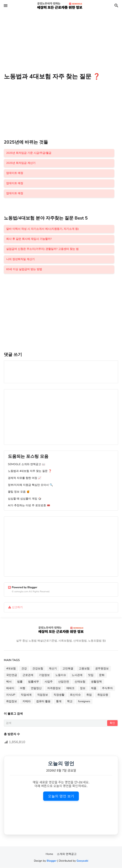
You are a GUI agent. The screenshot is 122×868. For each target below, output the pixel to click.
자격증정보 (54, 689)
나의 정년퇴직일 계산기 (20, 260)
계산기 (53, 669)
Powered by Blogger (23, 588)
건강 (24, 669)
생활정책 (96, 682)
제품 (94, 689)
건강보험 (38, 669)
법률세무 (34, 682)
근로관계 (28, 676)
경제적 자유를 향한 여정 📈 (25, 478)
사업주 (49, 682)
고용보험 (84, 669)
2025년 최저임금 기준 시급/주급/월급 (29, 153)
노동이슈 (61, 676)
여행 (23, 689)
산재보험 (80, 682)
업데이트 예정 (15, 173)
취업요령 (103, 695)
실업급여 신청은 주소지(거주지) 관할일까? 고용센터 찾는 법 (42, 249)
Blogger (52, 861)
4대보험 (11, 669)
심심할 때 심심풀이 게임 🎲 (25, 499)
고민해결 (68, 669)
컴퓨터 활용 (43, 702)
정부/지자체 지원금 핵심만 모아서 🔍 (30, 485)
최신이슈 (75, 695)
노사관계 (77, 676)
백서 (9, 682)
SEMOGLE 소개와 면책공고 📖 (27, 465)
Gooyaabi (82, 861)
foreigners (84, 702)
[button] (5, 6)
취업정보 (12, 702)
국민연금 (12, 676)
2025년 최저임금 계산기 (21, 163)
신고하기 (17, 608)
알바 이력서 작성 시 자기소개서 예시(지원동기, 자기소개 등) (42, 229)
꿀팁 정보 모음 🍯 (19, 492)
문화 (102, 676)
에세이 (10, 689)
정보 (83, 689)
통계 (59, 702)
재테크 (70, 689)
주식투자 (107, 689)
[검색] (56, 723)
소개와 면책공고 (67, 855)
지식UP (11, 695)
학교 (70, 702)
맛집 (91, 676)
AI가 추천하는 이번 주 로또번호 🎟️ (29, 506)
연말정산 (36, 689)
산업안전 (64, 682)
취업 (89, 695)
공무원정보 (102, 669)
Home (49, 855)
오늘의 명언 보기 (61, 797)
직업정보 (43, 695)
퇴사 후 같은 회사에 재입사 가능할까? (29, 239)
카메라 (27, 702)
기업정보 (44, 676)
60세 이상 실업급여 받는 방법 (24, 270)
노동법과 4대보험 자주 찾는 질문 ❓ (30, 472)
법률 (20, 682)
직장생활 (59, 695)
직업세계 (26, 695)
